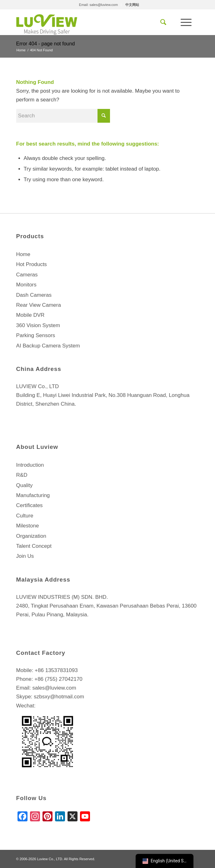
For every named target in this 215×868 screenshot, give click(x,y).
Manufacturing (33, 495)
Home (23, 254)
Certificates (30, 505)
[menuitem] (99, 5)
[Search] (163, 22)
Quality (25, 485)
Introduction (30, 465)
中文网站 (132, 5)
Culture (25, 516)
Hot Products (32, 264)
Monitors (26, 285)
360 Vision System (38, 325)
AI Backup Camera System (48, 346)
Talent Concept (34, 546)
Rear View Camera (39, 305)
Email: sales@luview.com (98, 5)
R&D (22, 475)
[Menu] (186, 22)
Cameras (27, 275)
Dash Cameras (34, 295)
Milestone (28, 526)
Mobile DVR (30, 315)
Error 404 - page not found (46, 44)
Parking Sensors (36, 335)
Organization (31, 536)
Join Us (25, 556)
